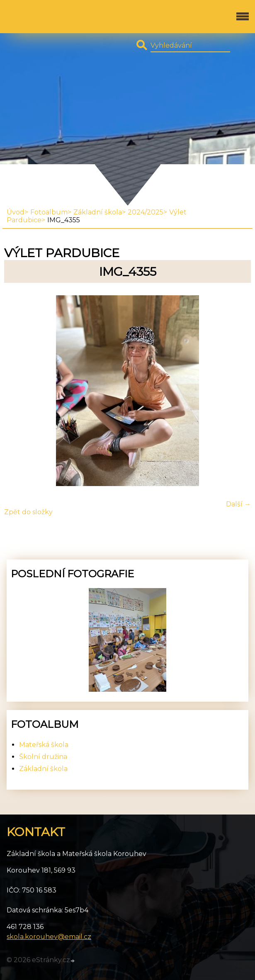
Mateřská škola (44, 745)
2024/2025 (146, 212)
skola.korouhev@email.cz (49, 937)
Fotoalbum (49, 212)
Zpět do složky (28, 512)
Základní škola (98, 212)
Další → (238, 504)
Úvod (16, 212)
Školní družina (43, 757)
